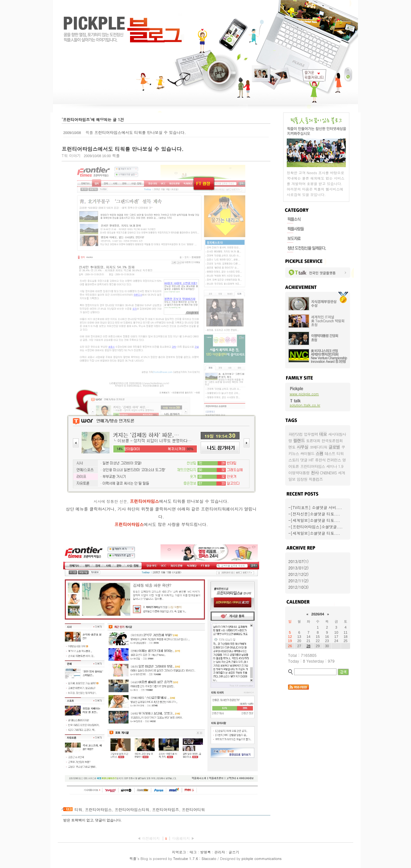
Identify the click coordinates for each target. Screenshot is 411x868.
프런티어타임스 (99, 809)
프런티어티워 (193, 809)
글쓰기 (234, 852)
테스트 (330, 453)
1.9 (341, 466)
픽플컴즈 (316, 479)
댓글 (304, 460)
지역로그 (179, 852)
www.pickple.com (304, 394)
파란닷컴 (295, 434)
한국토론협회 (332, 440)
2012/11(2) (298, 581)
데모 (323, 434)
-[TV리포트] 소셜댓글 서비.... (315, 507)
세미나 (332, 466)
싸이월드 (307, 453)
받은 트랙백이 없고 (78, 820)
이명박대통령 (299, 473)
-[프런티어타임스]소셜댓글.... (315, 527)
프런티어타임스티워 (132, 809)
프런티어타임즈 (166, 809)
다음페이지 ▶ (183, 838)
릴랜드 (299, 440)
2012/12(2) (298, 574)
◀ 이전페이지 (149, 838)
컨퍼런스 (334, 460)
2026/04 (318, 614)
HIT (311, 460)
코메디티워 (318, 447)
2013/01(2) (298, 568)
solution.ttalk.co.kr (305, 405)
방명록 (206, 852)
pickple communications (262, 859)
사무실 (302, 447)
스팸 (319, 453)
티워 (78, 809)
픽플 (133, 859)
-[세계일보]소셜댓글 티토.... (314, 520)
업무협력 (311, 434)
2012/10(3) (298, 587)
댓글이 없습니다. (108, 820)
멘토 (292, 447)
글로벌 (334, 447)
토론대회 (313, 440)
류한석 (320, 460)
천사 (315, 473)
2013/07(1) (298, 561)
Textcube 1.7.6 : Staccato (195, 859)
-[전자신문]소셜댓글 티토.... (314, 514)
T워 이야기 (71, 155)
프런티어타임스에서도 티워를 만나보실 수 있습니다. (140, 132)
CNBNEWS (328, 473)
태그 (193, 852)
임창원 (302, 479)
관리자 (220, 852)
